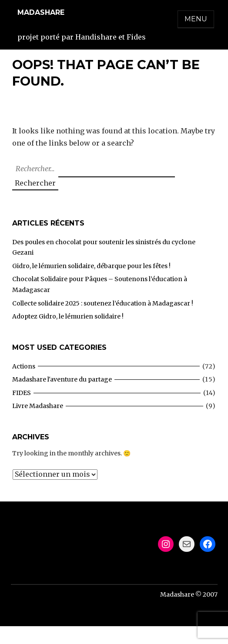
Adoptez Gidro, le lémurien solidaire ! (68, 316)
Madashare (41, 12)
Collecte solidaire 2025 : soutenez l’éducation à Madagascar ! (103, 303)
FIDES (22, 393)
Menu (196, 19)
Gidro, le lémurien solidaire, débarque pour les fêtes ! (91, 266)
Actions (24, 366)
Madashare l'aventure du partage (62, 379)
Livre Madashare (38, 406)
